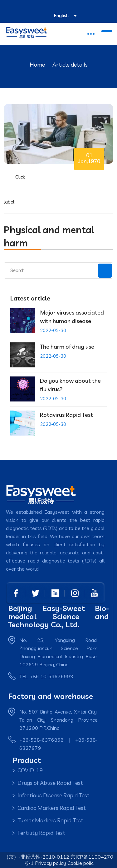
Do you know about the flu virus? (70, 385)
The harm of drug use (67, 347)
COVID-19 (30, 770)
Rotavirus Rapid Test (66, 415)
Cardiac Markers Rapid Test (52, 808)
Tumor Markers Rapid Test (50, 820)
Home (37, 65)
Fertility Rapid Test (41, 833)
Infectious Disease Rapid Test (54, 795)
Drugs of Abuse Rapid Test (50, 783)
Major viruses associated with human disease (72, 317)
